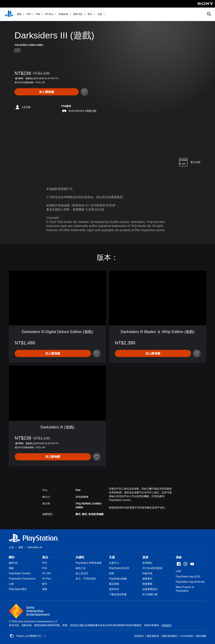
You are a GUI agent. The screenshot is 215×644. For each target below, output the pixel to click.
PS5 (29, 14)
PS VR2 (47, 573)
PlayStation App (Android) (190, 582)
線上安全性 (82, 573)
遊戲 (19, 14)
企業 (11, 584)
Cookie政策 (187, 636)
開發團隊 (147, 584)
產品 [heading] (45, 557)
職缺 (11, 568)
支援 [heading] (112, 557)
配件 (45, 584)
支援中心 (114, 563)
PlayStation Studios (20, 573)
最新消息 (78, 14)
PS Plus (49, 14)
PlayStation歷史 (18, 589)
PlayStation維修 (118, 579)
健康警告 (147, 579)
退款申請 (114, 589)
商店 (90, 14)
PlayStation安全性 (119, 568)
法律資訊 (139, 636)
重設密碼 (114, 584)
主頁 (11, 547)
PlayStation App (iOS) (188, 577)
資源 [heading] (145, 557)
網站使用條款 (170, 636)
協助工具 (81, 568)
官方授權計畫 (150, 594)
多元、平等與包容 (86, 579)
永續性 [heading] (80, 557)
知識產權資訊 (150, 589)
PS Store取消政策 (152, 568)
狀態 (111, 573)
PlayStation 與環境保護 (89, 563)
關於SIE (13, 563)
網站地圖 (201, 636)
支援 (100, 14)
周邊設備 (63, 14)
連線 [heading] (179, 557)
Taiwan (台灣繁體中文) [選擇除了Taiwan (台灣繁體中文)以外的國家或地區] (28, 636)
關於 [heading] (12, 557)
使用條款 (147, 563)
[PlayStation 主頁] (9, 14)
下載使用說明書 (118, 594)
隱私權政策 (153, 636)
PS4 (38, 14)
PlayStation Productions (22, 579)
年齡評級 (147, 573)
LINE (179, 571)
